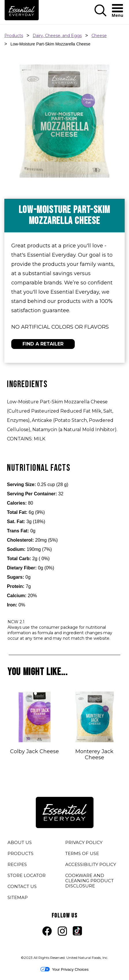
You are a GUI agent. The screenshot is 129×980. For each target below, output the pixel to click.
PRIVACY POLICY (84, 843)
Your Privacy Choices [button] (64, 969)
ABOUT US (20, 842)
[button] (100, 15)
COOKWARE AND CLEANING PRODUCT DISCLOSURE (89, 881)
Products (14, 36)
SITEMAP (18, 897)
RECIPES (17, 864)
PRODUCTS (20, 853)
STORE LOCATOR (27, 875)
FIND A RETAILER (43, 344)
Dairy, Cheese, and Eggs (57, 36)
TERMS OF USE (82, 854)
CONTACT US (22, 886)
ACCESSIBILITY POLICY (91, 865)
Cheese (99, 36)
